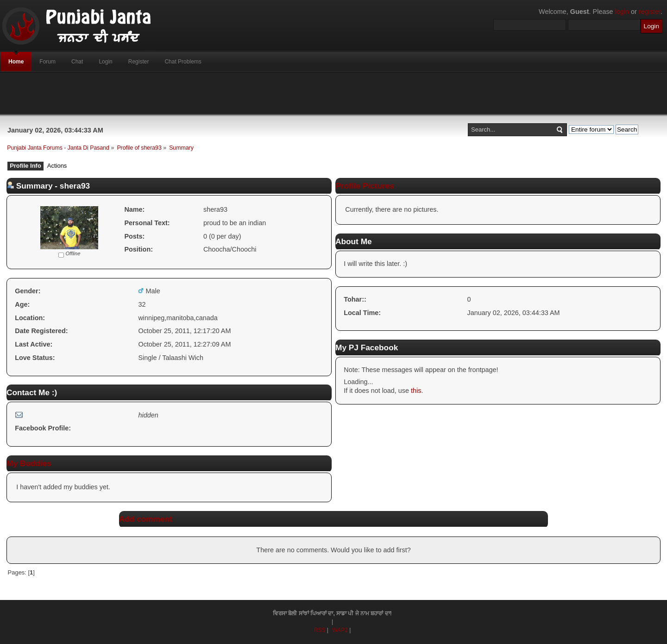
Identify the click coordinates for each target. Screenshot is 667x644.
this (416, 391)
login (622, 12)
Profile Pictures (365, 186)
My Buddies (29, 463)
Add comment (146, 519)
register (650, 12)
